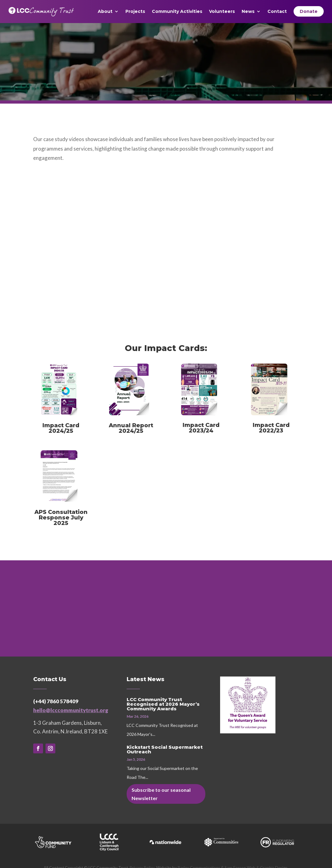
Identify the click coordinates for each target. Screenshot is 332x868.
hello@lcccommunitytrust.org (71, 710)
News (248, 12)
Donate (309, 11)
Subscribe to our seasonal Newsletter (161, 794)
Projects (135, 12)
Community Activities (177, 12)
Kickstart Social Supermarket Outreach (165, 749)
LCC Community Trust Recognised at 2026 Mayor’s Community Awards (163, 704)
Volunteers (222, 12)
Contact (277, 12)
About (105, 12)
